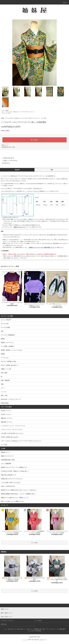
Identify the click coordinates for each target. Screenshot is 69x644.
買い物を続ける (5, 163)
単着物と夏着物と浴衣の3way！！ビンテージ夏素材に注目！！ (19, 494)
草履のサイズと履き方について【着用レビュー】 (15, 498)
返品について (5, 145)
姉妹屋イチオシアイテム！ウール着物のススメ (14, 467)
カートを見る (38, 620)
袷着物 (7, 110)
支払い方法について (12, 629)
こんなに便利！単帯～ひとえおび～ (11, 482)
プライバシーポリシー (51, 629)
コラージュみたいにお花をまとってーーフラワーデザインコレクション (20, 112)
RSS (37, 631)
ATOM (40, 631)
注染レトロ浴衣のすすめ (8, 486)
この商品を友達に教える (7, 158)
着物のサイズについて (7, 456)
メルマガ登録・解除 (61, 629)
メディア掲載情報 (6, 464)
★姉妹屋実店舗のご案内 (8, 460)
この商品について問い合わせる (9, 161)
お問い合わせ (4, 624)
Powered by (34, 640)
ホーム (3, 110)
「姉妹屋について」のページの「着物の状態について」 (42, 247)
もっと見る (8, 113)
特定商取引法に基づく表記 (8, 147)
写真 (52, 170)
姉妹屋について (5, 452)
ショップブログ (31, 631)
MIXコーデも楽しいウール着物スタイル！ (13, 501)
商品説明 (17, 170)
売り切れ (34, 140)
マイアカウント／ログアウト (7, 620)
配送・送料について (22, 629)
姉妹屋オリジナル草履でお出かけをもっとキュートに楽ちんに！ (19, 490)
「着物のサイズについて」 (19, 227)
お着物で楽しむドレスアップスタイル (12, 479)
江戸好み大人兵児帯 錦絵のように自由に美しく (15, 471)
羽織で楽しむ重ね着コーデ (8, 475)
